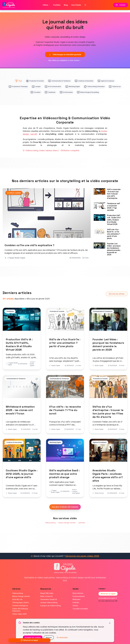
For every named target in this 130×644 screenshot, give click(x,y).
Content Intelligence (20, 606)
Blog (66, 5)
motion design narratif (67, 523)
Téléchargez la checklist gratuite (65, 54)
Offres (46, 5)
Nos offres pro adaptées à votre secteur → (65, 60)
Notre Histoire (78, 593)
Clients (75, 606)
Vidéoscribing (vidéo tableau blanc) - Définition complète (51, 151)
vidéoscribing (50, 523)
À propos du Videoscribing (51, 606)
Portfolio (57, 5)
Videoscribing (18, 593)
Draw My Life (17, 599)
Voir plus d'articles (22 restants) (65, 508)
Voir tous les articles (117, 295)
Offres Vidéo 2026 (19, 614)
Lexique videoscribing (49, 602)
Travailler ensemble (80, 609)
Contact (121, 5)
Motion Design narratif (21, 596)
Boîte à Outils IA (46, 596)
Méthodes (76, 599)
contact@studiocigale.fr (108, 598)
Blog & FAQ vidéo (47, 593)
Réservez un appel (108, 594)
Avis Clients (76, 5)
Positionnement (79, 596)
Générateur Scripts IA (49, 599)
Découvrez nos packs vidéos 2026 (82, 556)
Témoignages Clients (21, 602)
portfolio (82, 523)
